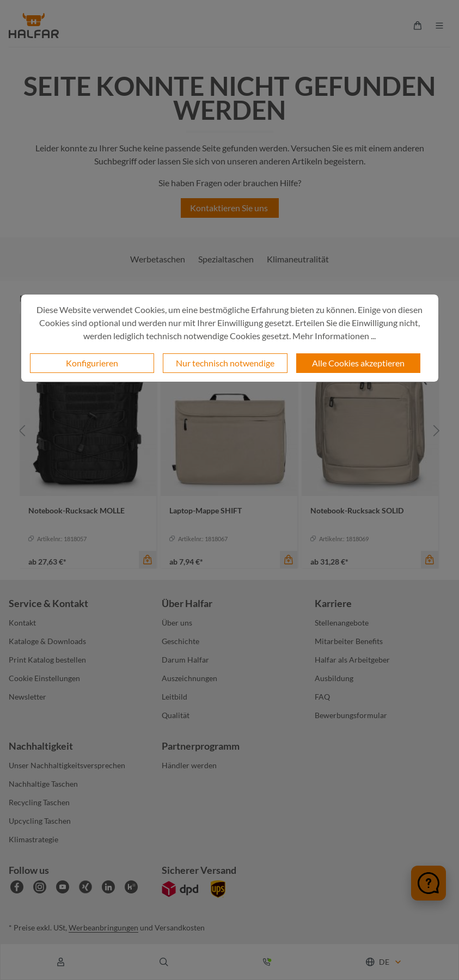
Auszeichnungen (189, 678)
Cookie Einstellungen (44, 678)
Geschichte (180, 641)
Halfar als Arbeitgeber (352, 660)
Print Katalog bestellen (47, 660)
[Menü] (439, 26)
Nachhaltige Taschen (43, 784)
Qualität (176, 715)
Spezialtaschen (226, 259)
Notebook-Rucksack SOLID (357, 510)
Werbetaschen (158, 259)
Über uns (177, 623)
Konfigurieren (92, 363)
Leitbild (175, 697)
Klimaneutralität (298, 259)
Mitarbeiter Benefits (349, 641)
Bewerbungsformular (351, 715)
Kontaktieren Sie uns (230, 208)
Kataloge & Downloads (47, 641)
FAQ (322, 697)
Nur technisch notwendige (225, 363)
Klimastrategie (33, 839)
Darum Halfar (185, 660)
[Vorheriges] (22, 430)
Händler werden (189, 765)
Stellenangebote (342, 623)
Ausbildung (334, 678)
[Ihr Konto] (61, 962)
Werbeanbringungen (103, 927)
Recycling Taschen (39, 802)
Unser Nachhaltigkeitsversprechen (67, 765)
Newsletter (27, 697)
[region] (229, 430)
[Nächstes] (437, 430)
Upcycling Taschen (40, 821)
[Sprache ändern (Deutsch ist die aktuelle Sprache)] (384, 962)
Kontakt (22, 623)
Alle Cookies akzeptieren (358, 363)
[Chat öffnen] (429, 883)
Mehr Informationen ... (334, 336)
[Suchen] (164, 962)
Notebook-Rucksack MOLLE (76, 510)
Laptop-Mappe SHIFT (206, 510)
